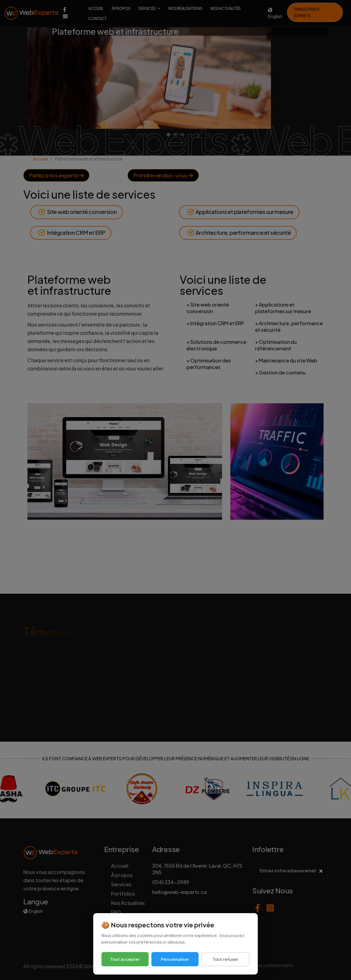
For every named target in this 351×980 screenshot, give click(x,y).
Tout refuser (225, 959)
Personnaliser (175, 959)
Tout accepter (125, 959)
